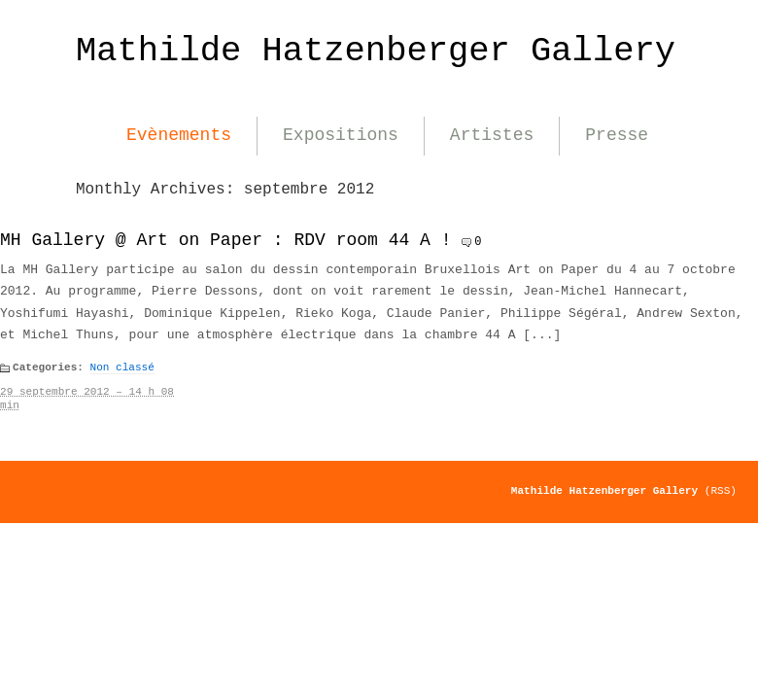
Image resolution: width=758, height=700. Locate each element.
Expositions (341, 135)
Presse (617, 135)
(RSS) (721, 491)
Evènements (179, 135)
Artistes (492, 135)
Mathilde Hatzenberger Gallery (376, 51)
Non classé (122, 367)
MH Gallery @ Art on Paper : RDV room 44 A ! (225, 240)
